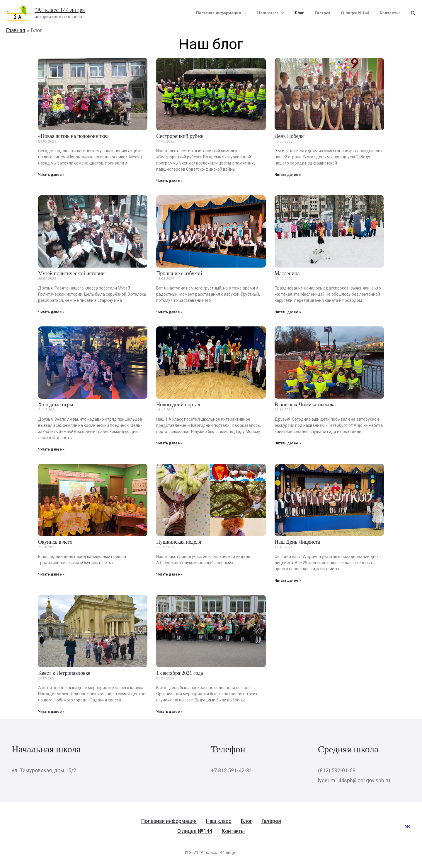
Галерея (327, 13)
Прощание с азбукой (179, 273)
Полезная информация (230, 14)
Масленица (287, 273)
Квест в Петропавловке (64, 673)
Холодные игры (56, 405)
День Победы (290, 136)
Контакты (390, 13)
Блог (305, 13)
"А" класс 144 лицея (60, 10)
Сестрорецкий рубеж (180, 136)
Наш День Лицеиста (297, 542)
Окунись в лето (55, 542)
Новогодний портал (178, 405)
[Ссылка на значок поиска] (414, 13)
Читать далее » (51, 175)
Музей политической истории (71, 273)
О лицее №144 (358, 13)
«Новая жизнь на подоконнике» (73, 136)
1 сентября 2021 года (179, 673)
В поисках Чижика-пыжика (305, 405)
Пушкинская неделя (179, 542)
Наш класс (278, 14)
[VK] (408, 826)
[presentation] (253, 14)
